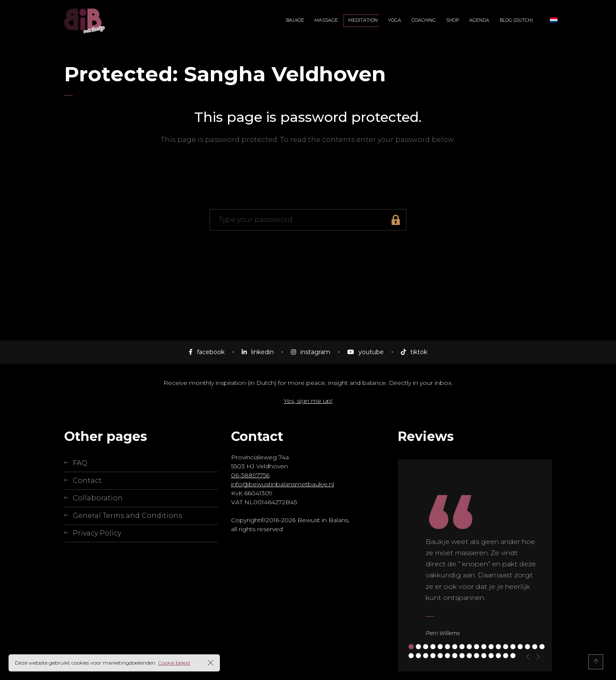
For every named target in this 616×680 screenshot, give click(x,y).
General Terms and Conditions (127, 516)
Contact (87, 480)
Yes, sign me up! (308, 401)
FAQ (80, 463)
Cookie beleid (174, 663)
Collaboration (98, 498)
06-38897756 (250, 475)
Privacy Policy (97, 533)
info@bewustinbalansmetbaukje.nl (283, 484)
